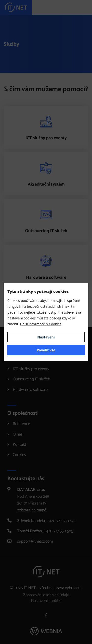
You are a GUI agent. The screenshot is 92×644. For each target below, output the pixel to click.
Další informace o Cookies (41, 324)
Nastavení (46, 337)
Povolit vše (46, 350)
